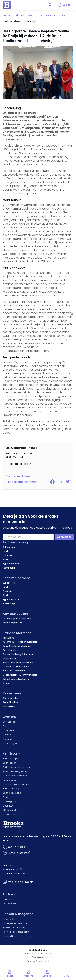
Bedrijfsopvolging (12, 793)
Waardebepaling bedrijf (15, 771)
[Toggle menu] (67, 973)
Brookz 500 (8, 919)
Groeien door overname (15, 923)
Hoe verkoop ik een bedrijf (16, 932)
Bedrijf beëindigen (12, 789)
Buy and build (10, 814)
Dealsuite (8, 899)
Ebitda (6, 797)
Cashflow (8, 806)
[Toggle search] (50, 5)
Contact (7, 735)
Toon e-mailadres (18, 476)
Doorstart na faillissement (16, 784)
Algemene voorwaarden (38, 954)
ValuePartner (9, 904)
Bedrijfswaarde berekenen (16, 767)
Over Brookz (9, 722)
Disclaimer (38, 957)
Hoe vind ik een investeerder (17, 936)
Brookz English (10, 743)
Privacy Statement (38, 961)
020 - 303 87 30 (17, 847)
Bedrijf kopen (9, 763)
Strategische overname (15, 776)
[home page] (7, 5)
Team (6, 726)
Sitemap (7, 739)
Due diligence (10, 801)
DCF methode (10, 810)
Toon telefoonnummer (22, 482)
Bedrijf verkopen (11, 759)
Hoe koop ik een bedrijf (14, 928)
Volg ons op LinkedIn (21, 882)
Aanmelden (64, 537)
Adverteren (8, 730)
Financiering (9, 780)
